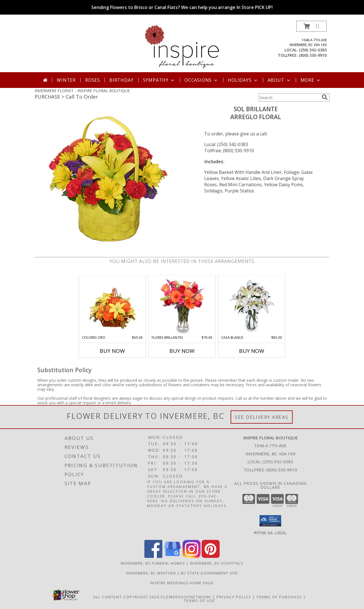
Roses (93, 80)
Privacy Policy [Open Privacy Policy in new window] (234, 597)
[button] (311, 26)
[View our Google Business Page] (172, 556)
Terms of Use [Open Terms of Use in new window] (200, 600)
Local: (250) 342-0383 (226, 144)
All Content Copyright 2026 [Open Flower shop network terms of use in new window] (126, 597)
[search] (325, 97)
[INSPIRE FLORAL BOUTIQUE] (182, 46)
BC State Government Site (210, 573)
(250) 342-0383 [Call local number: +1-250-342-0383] (313, 50)
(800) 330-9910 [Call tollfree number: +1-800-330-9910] (313, 55)
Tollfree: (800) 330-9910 (229, 151)
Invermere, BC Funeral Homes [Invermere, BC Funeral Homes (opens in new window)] (153, 563)
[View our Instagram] (192, 556)
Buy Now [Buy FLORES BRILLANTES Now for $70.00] (182, 351)
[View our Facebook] (153, 556)
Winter (66, 80)
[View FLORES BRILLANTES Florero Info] (182, 305)
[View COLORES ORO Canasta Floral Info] (112, 305)
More (311, 80)
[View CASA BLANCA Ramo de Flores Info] (252, 305)
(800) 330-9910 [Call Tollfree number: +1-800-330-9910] (282, 470)
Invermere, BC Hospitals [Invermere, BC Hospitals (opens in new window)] (217, 563)
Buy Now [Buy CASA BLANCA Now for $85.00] (252, 351)
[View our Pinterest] (211, 556)
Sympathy (159, 80)
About (279, 80)
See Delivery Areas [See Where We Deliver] (262, 417)
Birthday (121, 80)
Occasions (202, 80)
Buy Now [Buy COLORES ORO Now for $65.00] (112, 351)
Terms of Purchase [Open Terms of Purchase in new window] (279, 597)
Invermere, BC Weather (151, 573)
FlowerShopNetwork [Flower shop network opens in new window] (186, 597)
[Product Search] (289, 97)
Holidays (243, 80)
